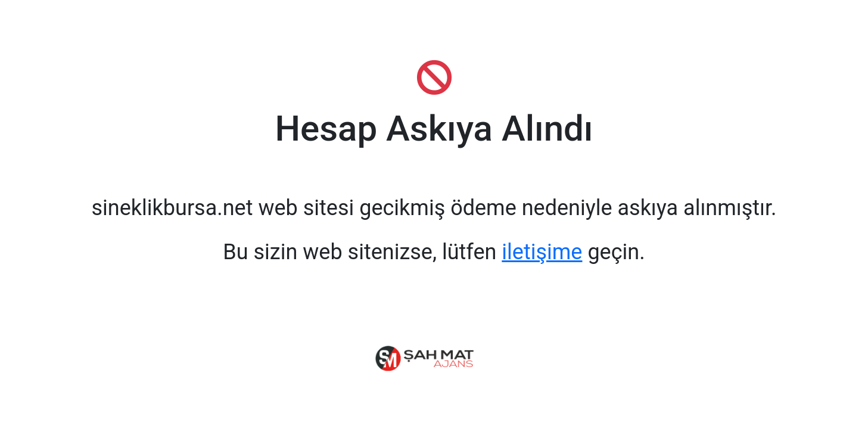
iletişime (542, 252)
